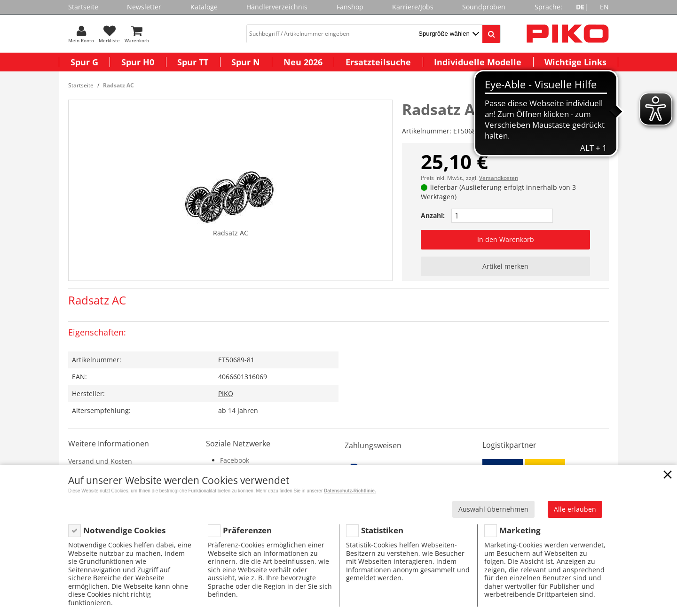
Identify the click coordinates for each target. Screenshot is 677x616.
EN (604, 7)
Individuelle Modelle (478, 62)
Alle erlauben (575, 509)
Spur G (84, 62)
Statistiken (382, 530)
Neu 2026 (303, 62)
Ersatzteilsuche (378, 62)
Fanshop (350, 7)
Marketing (520, 530)
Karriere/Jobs (413, 7)
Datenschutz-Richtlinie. (350, 491)
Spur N (246, 62)
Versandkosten (499, 178)
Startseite (83, 7)
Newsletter (144, 7)
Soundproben (484, 7)
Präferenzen (247, 530)
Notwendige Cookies (124, 530)
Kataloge (204, 7)
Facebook (235, 460)
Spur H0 (138, 62)
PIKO (226, 394)
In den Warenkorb (506, 239)
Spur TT (193, 62)
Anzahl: (433, 215)
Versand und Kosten (100, 461)
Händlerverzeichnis (277, 7)
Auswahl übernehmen (493, 509)
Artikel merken (505, 266)
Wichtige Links (575, 62)
